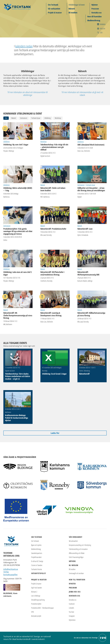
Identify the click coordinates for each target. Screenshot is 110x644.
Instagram (72, 616)
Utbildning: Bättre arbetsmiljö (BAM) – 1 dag (18, 174)
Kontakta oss (97, 13)
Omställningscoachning (38, 600)
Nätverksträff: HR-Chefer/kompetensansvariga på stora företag (18, 299)
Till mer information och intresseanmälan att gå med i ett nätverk (82, 94)
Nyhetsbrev (72, 620)
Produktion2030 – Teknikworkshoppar (42, 608)
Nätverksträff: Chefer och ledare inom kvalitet (55, 174)
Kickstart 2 (34, 592)
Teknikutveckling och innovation (78, 549)
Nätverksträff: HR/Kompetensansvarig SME (92, 258)
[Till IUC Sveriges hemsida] (90, 638)
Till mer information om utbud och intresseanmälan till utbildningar (28, 94)
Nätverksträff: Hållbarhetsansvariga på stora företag (92, 299)
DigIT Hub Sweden (37, 588)
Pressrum (95, 9)
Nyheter (95, 5)
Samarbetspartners (37, 553)
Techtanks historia (36, 569)
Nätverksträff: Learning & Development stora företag (55, 299)
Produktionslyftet (36, 604)
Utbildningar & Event (77, 5)
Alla (6, 118)
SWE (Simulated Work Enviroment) (92, 131)
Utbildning (48, 118)
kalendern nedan (24, 46)
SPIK (32, 612)
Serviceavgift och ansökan (76, 573)
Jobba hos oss (75, 592)
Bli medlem (73, 13)
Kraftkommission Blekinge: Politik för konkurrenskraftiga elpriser (18, 407)
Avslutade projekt (36, 616)
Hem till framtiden (94, 16)
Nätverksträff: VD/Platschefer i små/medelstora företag (55, 258)
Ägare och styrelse (36, 545)
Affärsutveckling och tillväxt (77, 553)
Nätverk (72, 9)
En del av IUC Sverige (37, 561)
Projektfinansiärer (36, 557)
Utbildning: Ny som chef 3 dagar (18, 131)
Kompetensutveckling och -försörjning (80, 545)
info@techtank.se (11, 569)
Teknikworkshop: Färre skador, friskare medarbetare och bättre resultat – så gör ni (18, 366)
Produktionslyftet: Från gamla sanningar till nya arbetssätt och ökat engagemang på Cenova (18, 215)
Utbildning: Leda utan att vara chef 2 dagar (18, 258)
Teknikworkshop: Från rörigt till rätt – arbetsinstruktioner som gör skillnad (55, 131)
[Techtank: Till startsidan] (17, 7)
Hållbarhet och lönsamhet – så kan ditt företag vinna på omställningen (92, 174)
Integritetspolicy (39, 573)
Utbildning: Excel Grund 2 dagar (55, 366)
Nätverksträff (92, 366)
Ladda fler (55, 433)
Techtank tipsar (36, 118)
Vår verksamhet (54, 9)
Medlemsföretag (94, 20)
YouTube (71, 612)
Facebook (72, 604)
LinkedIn (71, 608)
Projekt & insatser (55, 13)
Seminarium (24, 118)
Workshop (58, 118)
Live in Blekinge (36, 596)
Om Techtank (53, 5)
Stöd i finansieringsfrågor (76, 557)
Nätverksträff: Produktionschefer (55, 215)
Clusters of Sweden (37, 565)
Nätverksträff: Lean (92, 215)
